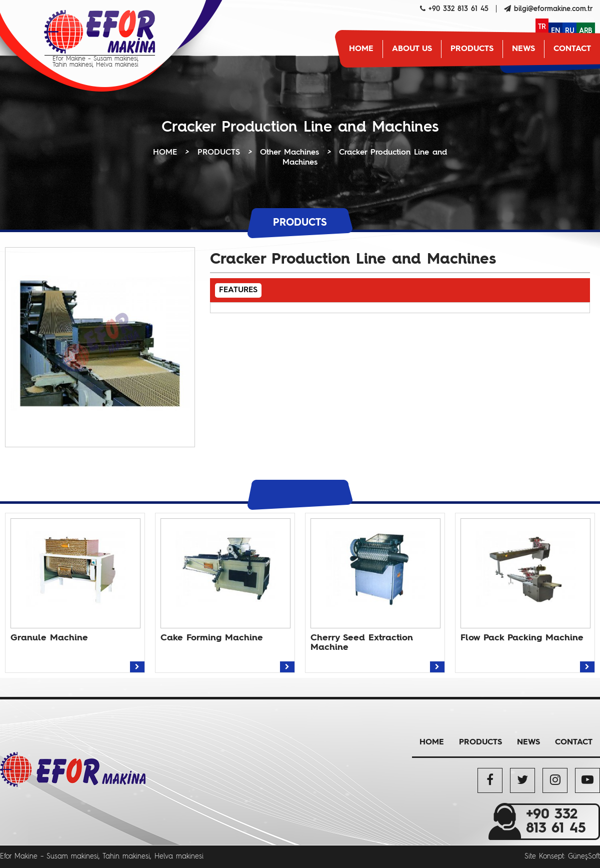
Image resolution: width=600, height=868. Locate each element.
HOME (361, 49)
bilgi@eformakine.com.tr (553, 9)
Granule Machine (49, 638)
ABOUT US (412, 49)
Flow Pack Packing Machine (522, 638)
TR (542, 27)
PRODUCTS (472, 49)
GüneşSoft (584, 856)
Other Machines (289, 153)
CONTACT (572, 49)
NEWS (523, 49)
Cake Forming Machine (212, 638)
